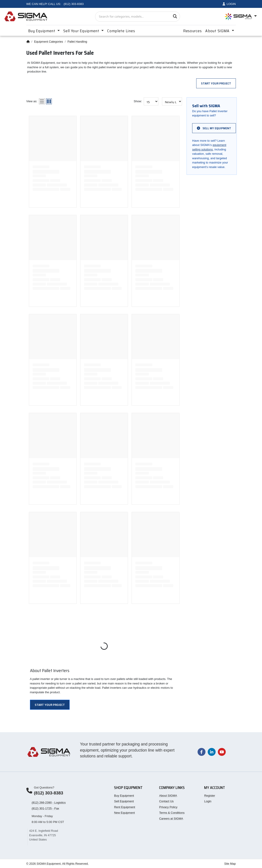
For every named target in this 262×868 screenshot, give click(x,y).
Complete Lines (121, 31)
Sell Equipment (124, 801)
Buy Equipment (124, 796)
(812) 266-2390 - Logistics (49, 803)
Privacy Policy (168, 807)
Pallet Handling (77, 42)
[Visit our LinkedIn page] (212, 752)
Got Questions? (44, 787)
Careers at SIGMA (171, 819)
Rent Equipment (124, 807)
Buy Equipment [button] (42, 31)
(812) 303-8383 (49, 793)
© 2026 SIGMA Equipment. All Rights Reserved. (58, 864)
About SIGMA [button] (218, 31)
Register (210, 796)
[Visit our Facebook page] (202, 752)
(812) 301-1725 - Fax (46, 808)
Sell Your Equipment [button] (82, 31)
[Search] (175, 17)
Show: (138, 101)
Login (208, 801)
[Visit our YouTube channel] (222, 752)
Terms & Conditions (172, 813)
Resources (192, 31)
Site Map (230, 864)
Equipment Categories (49, 42)
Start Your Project (216, 83)
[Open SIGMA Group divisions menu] (241, 17)
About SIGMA (168, 796)
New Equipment (124, 813)
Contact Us (166, 801)
